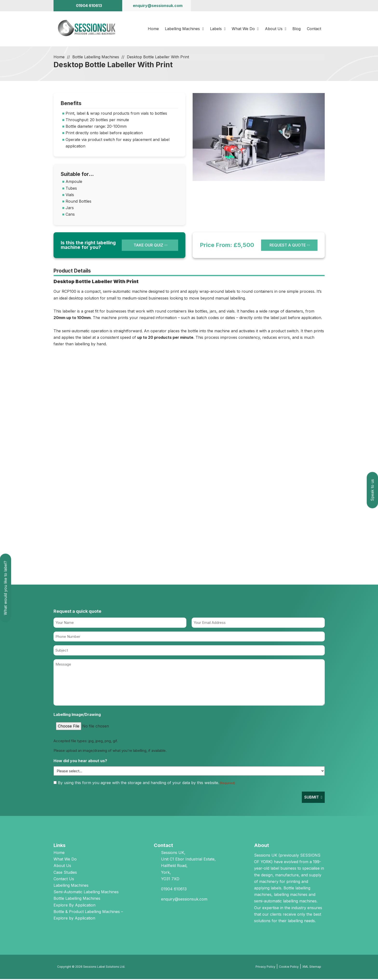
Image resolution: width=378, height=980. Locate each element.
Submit (312, 798)
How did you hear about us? (80, 762)
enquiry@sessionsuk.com (184, 900)
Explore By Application (74, 906)
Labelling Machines (182, 29)
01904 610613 (174, 890)
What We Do (243, 29)
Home (153, 29)
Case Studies (65, 873)
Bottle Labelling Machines (96, 58)
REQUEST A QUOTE (288, 246)
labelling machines (291, 896)
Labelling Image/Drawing (77, 715)
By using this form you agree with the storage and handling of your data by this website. (147, 784)
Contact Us (64, 880)
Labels (216, 29)
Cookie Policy (289, 968)
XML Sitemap (312, 968)
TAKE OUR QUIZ (148, 246)
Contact (314, 29)
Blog (297, 29)
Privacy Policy (265, 968)
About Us (274, 29)
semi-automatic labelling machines (285, 902)
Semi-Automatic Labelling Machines (86, 893)
